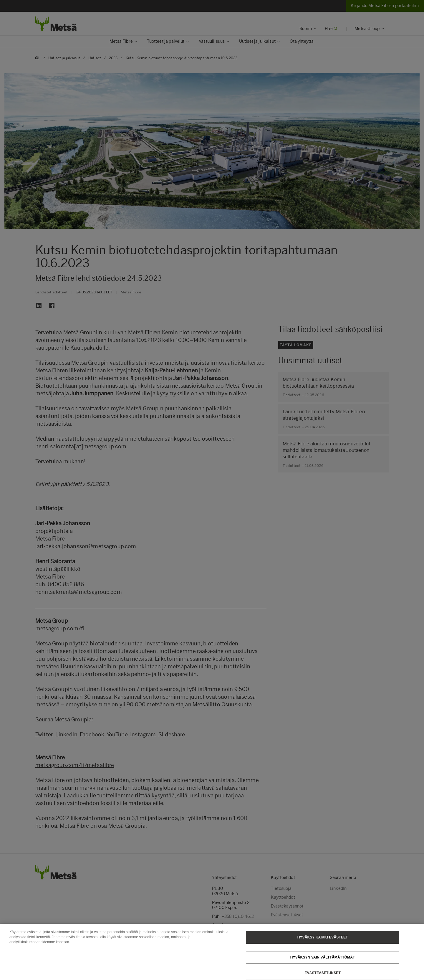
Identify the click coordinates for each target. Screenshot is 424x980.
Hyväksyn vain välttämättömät (323, 963)
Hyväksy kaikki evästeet (323, 943)
